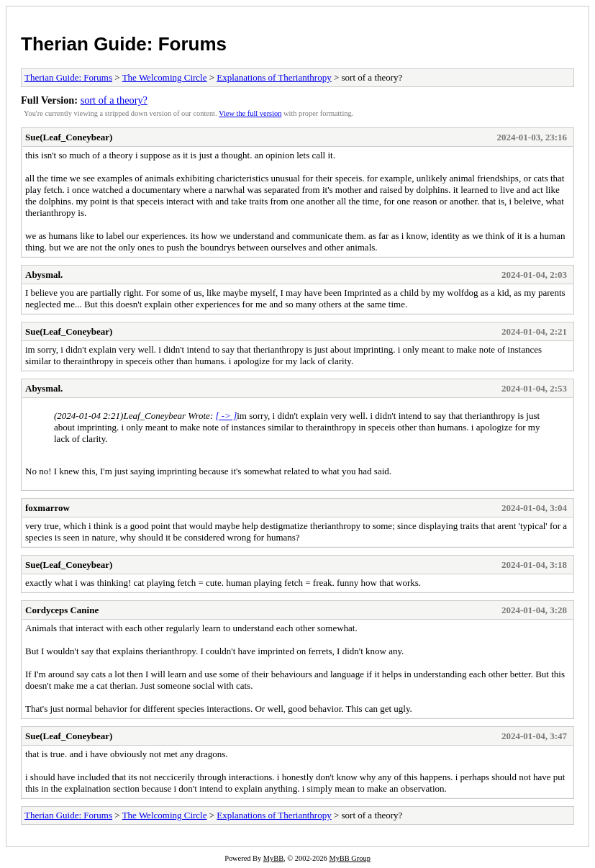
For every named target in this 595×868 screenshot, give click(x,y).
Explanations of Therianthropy (274, 77)
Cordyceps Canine (62, 610)
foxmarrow (47, 508)
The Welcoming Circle (165, 77)
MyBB (273, 858)
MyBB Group (349, 858)
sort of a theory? (114, 100)
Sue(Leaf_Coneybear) (69, 137)
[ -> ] (226, 416)
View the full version (250, 113)
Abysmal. (44, 275)
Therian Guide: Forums (124, 44)
